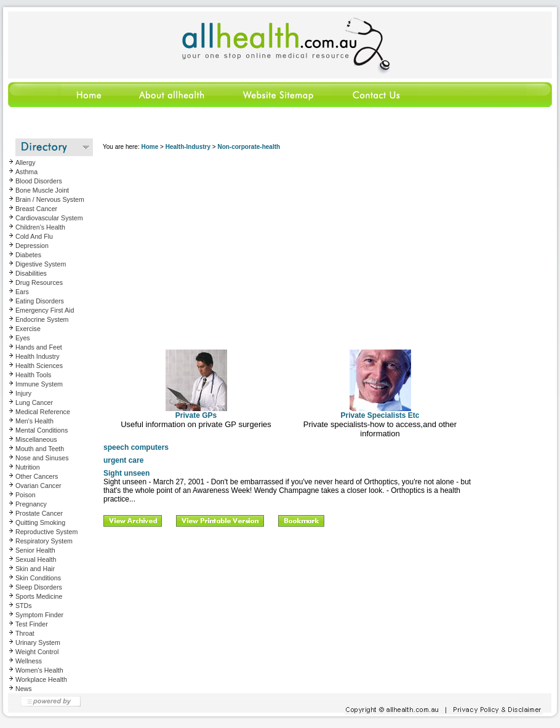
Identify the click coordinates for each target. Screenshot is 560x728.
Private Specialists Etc (380, 412)
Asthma (26, 172)
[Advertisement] (288, 246)
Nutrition (28, 467)
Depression (32, 246)
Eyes (23, 338)
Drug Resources (39, 282)
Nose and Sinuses (42, 458)
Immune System (39, 384)
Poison (26, 495)
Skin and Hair (35, 569)
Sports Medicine (39, 596)
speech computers (136, 447)
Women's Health (39, 670)
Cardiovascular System (49, 218)
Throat (25, 633)
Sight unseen (126, 473)
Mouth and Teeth (40, 449)
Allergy (26, 162)
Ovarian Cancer (38, 486)
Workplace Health (41, 679)
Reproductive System (46, 532)
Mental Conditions (42, 430)
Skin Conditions (38, 578)
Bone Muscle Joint (42, 190)
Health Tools (33, 375)
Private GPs (196, 412)
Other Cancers (37, 476)
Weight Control (37, 652)
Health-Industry (188, 147)
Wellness (29, 661)
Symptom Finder (39, 615)
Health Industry (38, 356)
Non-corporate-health (249, 147)
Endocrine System (42, 319)
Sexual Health (36, 559)
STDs (24, 606)
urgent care (123, 460)
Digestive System (41, 264)
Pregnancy (31, 504)
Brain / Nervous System (50, 199)
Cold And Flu (34, 236)
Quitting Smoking (40, 522)
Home (150, 147)
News (24, 689)
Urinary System (38, 642)
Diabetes (28, 255)
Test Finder (32, 624)
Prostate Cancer (39, 513)
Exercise (28, 329)
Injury (23, 393)
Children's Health (40, 227)
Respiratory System (44, 541)
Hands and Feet (39, 347)
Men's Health (34, 421)
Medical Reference (43, 412)
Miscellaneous (36, 439)
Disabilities (31, 273)
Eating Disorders (40, 301)
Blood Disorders (39, 181)
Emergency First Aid (45, 310)
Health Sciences (39, 366)
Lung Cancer (34, 402)
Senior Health (35, 550)
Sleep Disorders (39, 587)
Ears (22, 292)
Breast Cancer (36, 209)
